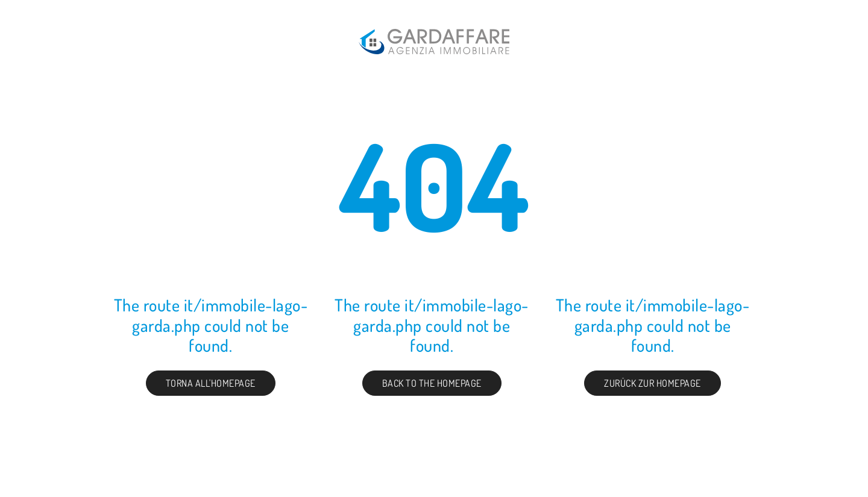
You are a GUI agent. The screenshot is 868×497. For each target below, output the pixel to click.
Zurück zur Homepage (653, 383)
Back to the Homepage (432, 383)
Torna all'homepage (211, 383)
